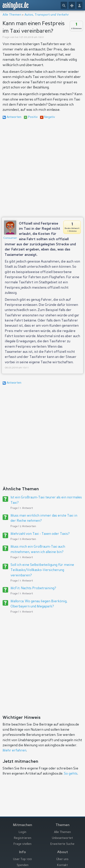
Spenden (23, 865)
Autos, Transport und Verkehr (47, 15)
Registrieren (23, 838)
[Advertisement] (42, 169)
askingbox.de (16, 6)
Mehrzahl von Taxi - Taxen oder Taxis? (40, 534)
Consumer (10, 238)
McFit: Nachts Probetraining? (33, 588)
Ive (17, 37)
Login (22, 832)
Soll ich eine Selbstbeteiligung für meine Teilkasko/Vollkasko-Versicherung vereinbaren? (42, 570)
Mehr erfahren (14, 751)
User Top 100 (22, 859)
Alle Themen (12, 15)
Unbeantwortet (62, 838)
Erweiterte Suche (62, 844)
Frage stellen (22, 844)
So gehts (71, 774)
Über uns (62, 859)
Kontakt (62, 865)
